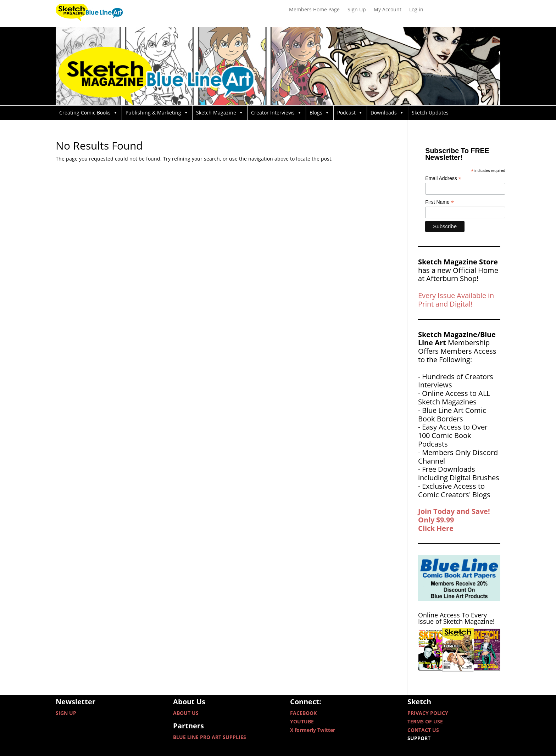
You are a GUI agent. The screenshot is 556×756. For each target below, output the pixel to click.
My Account (388, 10)
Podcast (350, 113)
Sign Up (357, 10)
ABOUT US (186, 713)
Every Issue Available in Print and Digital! (456, 300)
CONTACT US (423, 730)
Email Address (443, 178)
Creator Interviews (276, 113)
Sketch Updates (430, 113)
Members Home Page (314, 10)
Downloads (387, 113)
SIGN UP (66, 713)
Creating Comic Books (88, 113)
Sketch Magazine (220, 113)
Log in (416, 10)
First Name (440, 202)
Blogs (319, 113)
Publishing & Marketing (157, 113)
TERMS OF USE (425, 721)
